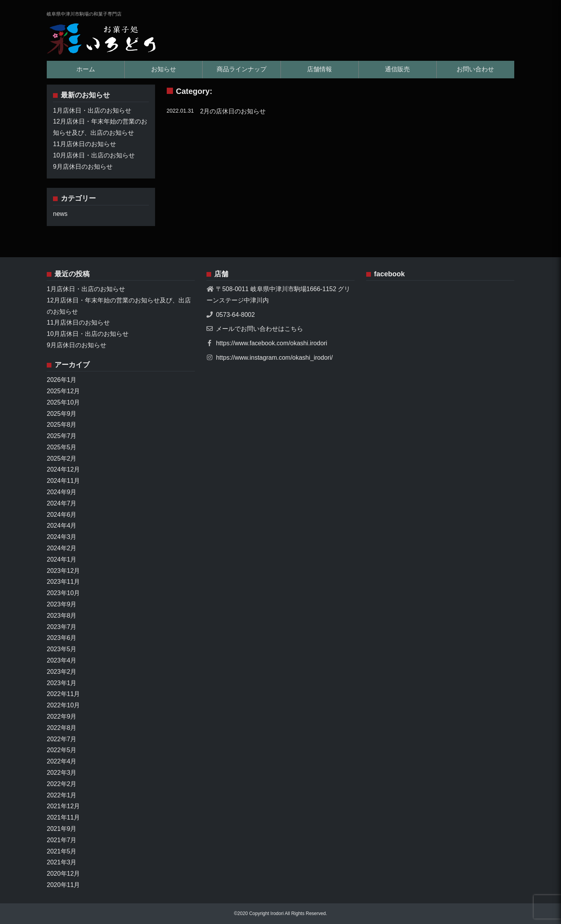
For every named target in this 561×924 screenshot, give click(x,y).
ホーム (86, 69)
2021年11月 (63, 817)
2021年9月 (62, 829)
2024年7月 (62, 503)
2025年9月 (62, 414)
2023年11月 (63, 582)
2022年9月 (62, 716)
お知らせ (164, 69)
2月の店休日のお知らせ (233, 111)
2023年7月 (62, 627)
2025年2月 (62, 458)
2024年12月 (63, 469)
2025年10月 (63, 402)
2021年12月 (63, 806)
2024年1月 (62, 559)
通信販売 (397, 69)
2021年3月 (62, 862)
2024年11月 (63, 481)
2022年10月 (63, 705)
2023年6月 (62, 638)
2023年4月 (62, 660)
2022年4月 (62, 761)
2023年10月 (63, 593)
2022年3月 (62, 773)
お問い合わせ (475, 69)
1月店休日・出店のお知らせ (92, 110)
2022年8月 (62, 728)
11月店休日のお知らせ (85, 144)
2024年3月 (62, 537)
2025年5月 (62, 447)
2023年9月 (62, 604)
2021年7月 (62, 840)
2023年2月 (62, 672)
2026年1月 (62, 380)
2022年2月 (62, 784)
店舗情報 (319, 69)
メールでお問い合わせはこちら (259, 329)
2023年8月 (62, 616)
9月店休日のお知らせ (83, 167)
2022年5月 (62, 750)
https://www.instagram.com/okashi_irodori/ (274, 358)
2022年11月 (63, 694)
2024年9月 (62, 492)
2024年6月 (62, 515)
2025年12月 (63, 391)
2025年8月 (62, 425)
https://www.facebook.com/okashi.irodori (271, 343)
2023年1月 (62, 683)
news (60, 214)
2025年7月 (62, 436)
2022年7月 (62, 739)
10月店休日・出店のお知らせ (94, 155)
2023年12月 (63, 571)
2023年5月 (62, 649)
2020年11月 (63, 885)
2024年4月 (62, 526)
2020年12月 (63, 874)
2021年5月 (62, 851)
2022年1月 (62, 795)
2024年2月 (62, 548)
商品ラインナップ (242, 69)
